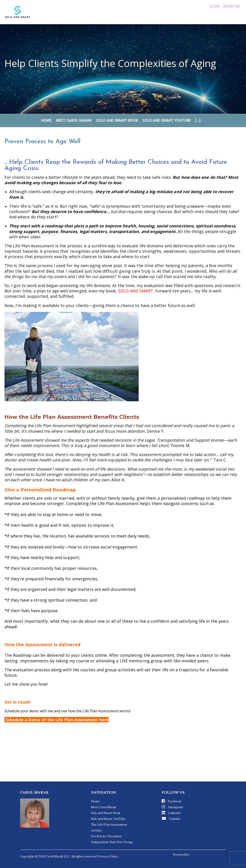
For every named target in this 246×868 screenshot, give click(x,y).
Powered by (181, 855)
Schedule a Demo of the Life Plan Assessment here (57, 720)
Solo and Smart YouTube (167, 121)
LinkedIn (171, 813)
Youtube (171, 819)
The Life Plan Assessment (109, 825)
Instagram (172, 807)
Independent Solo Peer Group (112, 842)
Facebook (172, 801)
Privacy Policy (108, 856)
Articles (96, 830)
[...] (198, 121)
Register (231, 6)
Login (214, 6)
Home (46, 121)
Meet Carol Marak (74, 121)
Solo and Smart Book (117, 121)
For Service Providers (106, 836)
